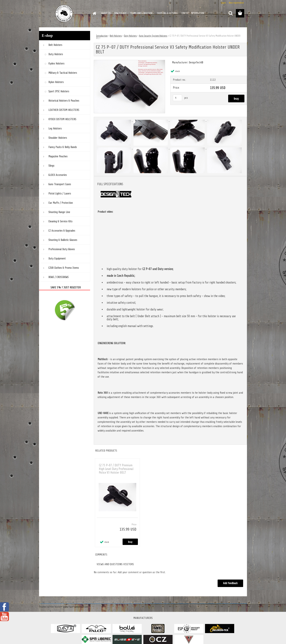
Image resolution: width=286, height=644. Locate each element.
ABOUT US (106, 13)
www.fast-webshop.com (76, 607)
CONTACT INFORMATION (193, 13)
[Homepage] (94, 13)
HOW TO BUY (120, 13)
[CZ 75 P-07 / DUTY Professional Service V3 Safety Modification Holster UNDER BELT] (129, 62)
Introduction (102, 36)
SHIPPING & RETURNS (167, 13)
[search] (231, 13)
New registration (236, 3)
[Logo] (64, 13)
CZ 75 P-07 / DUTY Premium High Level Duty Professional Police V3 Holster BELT (116, 469)
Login (223, 3)
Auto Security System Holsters (153, 36)
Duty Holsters (130, 36)
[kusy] (177, 98)
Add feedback (230, 583)
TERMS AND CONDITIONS (142, 13)
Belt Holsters (116, 36)
